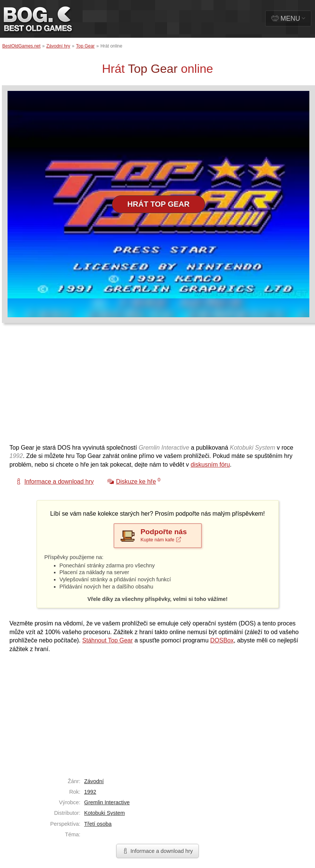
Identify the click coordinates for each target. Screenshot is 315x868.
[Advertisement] (145, 387)
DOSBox (222, 640)
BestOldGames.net (21, 46)
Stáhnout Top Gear (108, 640)
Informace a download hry (158, 851)
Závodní (94, 781)
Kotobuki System (104, 813)
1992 (90, 792)
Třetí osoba (98, 824)
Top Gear (85, 46)
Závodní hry (58, 46)
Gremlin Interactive (107, 802)
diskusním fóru (210, 465)
